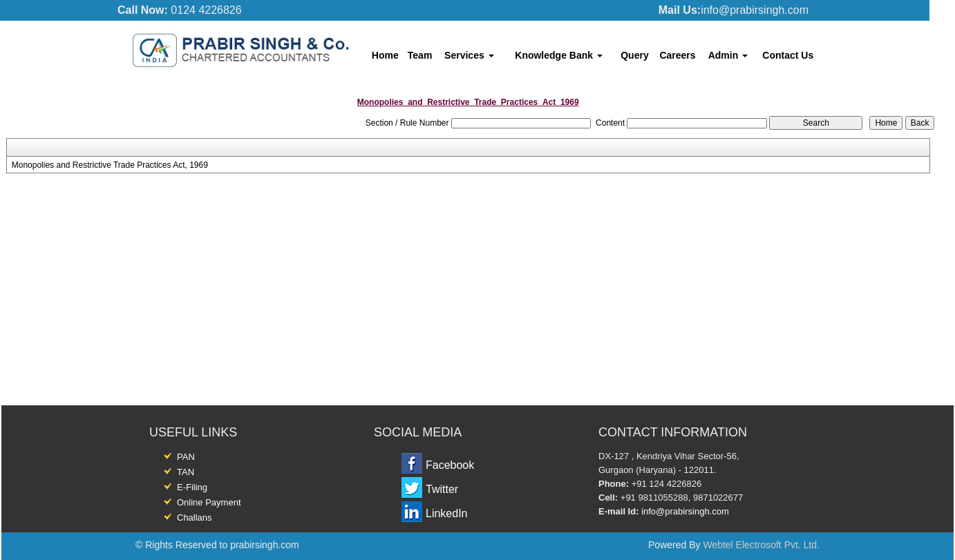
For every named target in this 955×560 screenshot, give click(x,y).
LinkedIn (447, 513)
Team (420, 55)
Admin (728, 55)
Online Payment (209, 502)
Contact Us (788, 55)
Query (634, 55)
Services (469, 55)
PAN (186, 457)
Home (385, 55)
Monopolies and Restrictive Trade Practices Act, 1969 (110, 165)
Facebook (450, 465)
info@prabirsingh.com (685, 511)
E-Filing (192, 487)
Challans (195, 518)
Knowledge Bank (559, 55)
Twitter (442, 489)
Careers (677, 55)
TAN (186, 472)
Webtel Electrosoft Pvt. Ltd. (761, 545)
